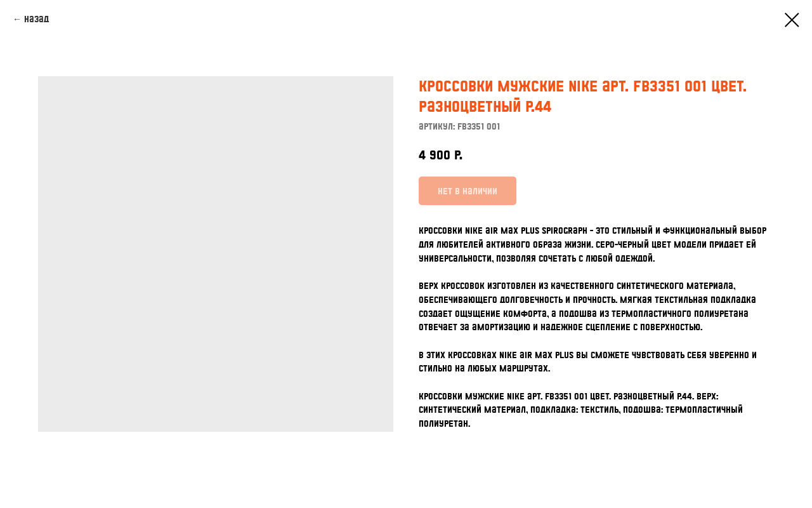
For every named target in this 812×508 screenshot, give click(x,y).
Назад (36, 19)
